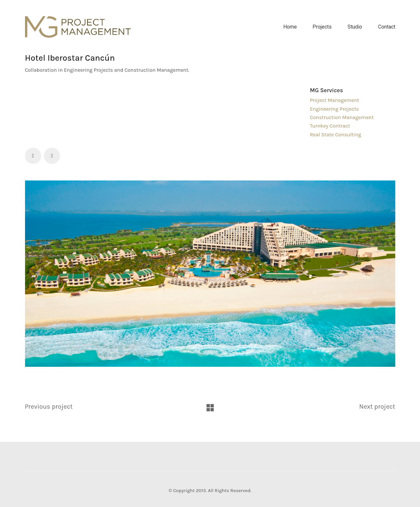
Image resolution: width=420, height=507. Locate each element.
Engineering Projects (334, 109)
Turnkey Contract (330, 126)
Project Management (335, 100)
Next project (377, 407)
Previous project (49, 407)
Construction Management (342, 117)
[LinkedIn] (52, 156)
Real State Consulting (336, 135)
